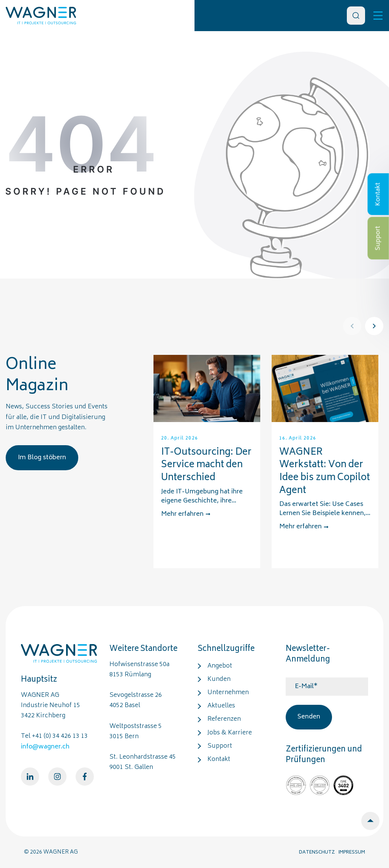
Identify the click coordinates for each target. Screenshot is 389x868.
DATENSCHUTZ (317, 853)
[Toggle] (378, 16)
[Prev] (352, 326)
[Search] (356, 16)
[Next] (374, 326)
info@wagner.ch (45, 747)
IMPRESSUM (352, 853)
